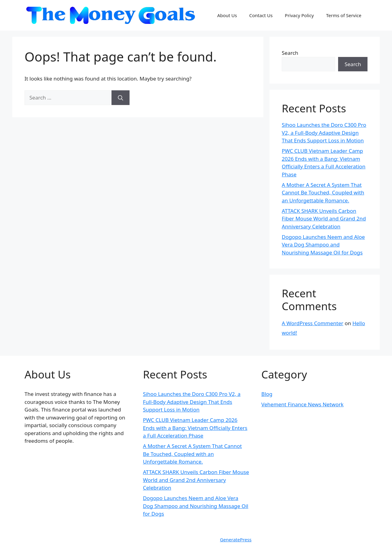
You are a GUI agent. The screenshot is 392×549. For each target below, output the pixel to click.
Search (290, 53)
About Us (227, 15)
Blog (267, 394)
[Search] (121, 98)
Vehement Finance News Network (302, 404)
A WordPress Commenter (313, 323)
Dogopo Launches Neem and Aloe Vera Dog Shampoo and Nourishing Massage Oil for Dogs (323, 245)
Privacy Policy (299, 15)
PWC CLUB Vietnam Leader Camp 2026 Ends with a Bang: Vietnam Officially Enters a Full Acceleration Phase (195, 428)
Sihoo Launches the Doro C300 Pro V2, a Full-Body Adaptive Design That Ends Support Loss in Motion (324, 133)
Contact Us (261, 15)
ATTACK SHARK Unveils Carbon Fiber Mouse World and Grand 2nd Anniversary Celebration (324, 219)
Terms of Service (344, 15)
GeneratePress (236, 540)
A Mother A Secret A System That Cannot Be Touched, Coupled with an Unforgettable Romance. (323, 193)
